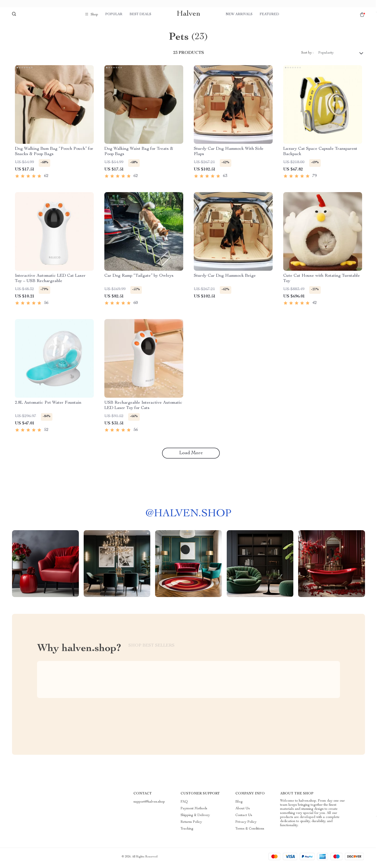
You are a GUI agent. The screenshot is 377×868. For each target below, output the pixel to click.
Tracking (187, 831)
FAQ (184, 804)
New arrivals (239, 14)
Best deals (140, 14)
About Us (243, 811)
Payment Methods (194, 811)
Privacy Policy (246, 824)
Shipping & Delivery (195, 818)
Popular (114, 14)
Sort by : (307, 55)
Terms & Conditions (250, 831)
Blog (239, 804)
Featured (269, 14)
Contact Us (244, 818)
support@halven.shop (149, 804)
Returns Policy (191, 824)
